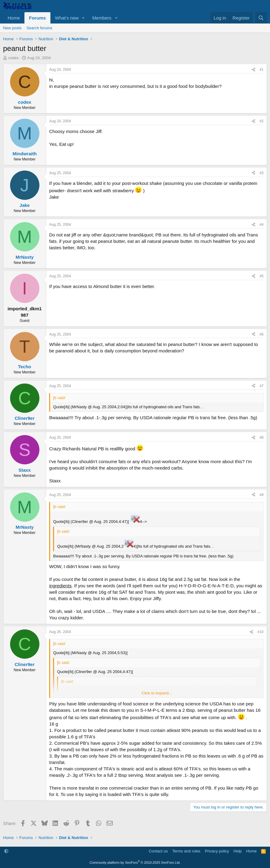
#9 (262, 495)
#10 (261, 632)
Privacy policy (217, 851)
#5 (262, 276)
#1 (262, 70)
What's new (67, 18)
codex (14, 58)
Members (102, 18)
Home (14, 18)
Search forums (40, 28)
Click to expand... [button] (157, 693)
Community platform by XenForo (135, 863)
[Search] (261, 18)
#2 (262, 121)
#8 (262, 438)
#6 (262, 334)
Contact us (158, 851)
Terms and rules (186, 851)
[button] (83, 18)
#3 (262, 173)
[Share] (254, 70)
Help (238, 851)
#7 (262, 386)
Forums (37, 18)
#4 (262, 225)
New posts (12, 28)
